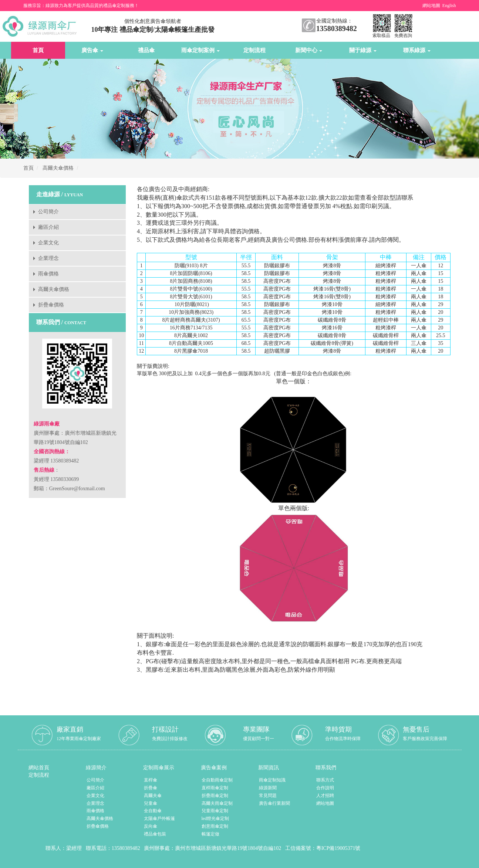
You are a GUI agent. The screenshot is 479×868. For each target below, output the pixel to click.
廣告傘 (92, 50)
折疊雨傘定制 (215, 796)
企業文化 (48, 243)
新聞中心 (309, 50)
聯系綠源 (417, 50)
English (449, 6)
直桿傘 (151, 780)
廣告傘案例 (214, 768)
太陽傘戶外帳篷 (159, 818)
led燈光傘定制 (215, 818)
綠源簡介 (96, 768)
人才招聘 (325, 796)
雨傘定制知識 (272, 780)
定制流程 (254, 50)
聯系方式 (325, 780)
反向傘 (151, 826)
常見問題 (268, 796)
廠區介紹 (48, 227)
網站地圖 (431, 6)
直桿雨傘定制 (215, 788)
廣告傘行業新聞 (274, 803)
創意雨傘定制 (215, 826)
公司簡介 (48, 212)
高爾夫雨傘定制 (217, 803)
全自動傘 (153, 811)
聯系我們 (326, 768)
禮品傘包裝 (155, 834)
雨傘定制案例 (200, 50)
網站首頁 (39, 768)
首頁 (38, 50)
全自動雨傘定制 (217, 780)
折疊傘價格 (51, 305)
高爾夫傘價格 (58, 168)
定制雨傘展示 (159, 768)
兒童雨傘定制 (215, 811)
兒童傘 (151, 803)
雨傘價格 (48, 274)
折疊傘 (151, 788)
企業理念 (48, 258)
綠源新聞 (268, 788)
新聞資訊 (269, 768)
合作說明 (325, 788)
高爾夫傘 (153, 796)
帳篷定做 (210, 834)
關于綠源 (363, 50)
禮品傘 (146, 50)
